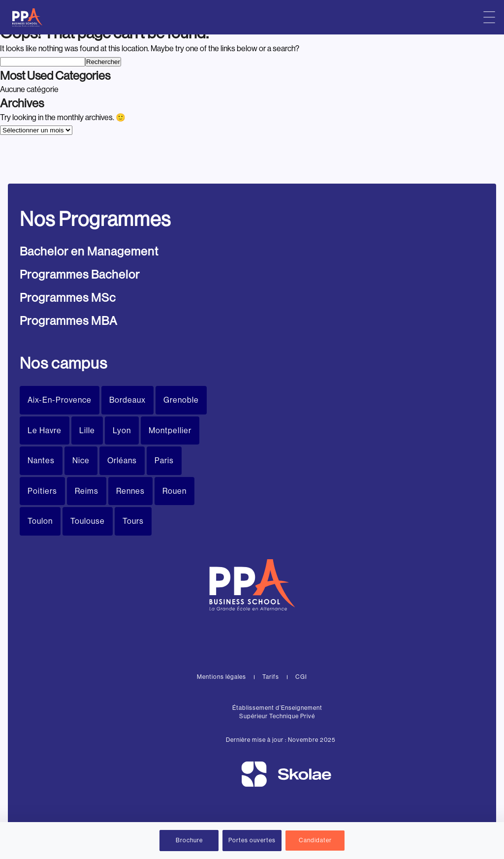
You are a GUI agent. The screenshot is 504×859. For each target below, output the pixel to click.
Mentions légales (221, 677)
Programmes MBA (69, 321)
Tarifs (271, 677)
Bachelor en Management (89, 251)
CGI (301, 677)
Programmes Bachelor (80, 274)
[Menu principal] (489, 17)
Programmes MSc (68, 298)
